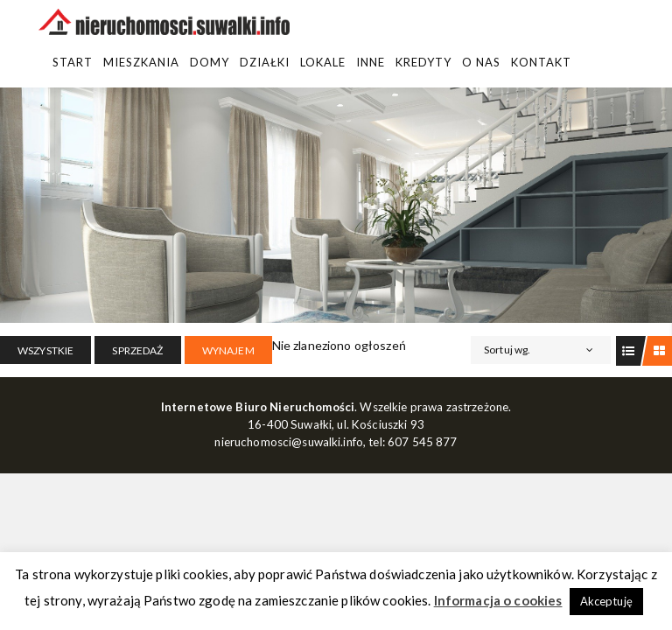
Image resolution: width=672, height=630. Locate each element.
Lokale (323, 62)
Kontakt (541, 62)
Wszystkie (45, 350)
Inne (371, 62)
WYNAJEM (228, 350)
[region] (336, 205)
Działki (265, 62)
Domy (210, 62)
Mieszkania (141, 62)
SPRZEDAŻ (137, 350)
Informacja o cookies (498, 600)
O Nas (481, 62)
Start (73, 62)
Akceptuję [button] (606, 601)
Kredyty (423, 62)
